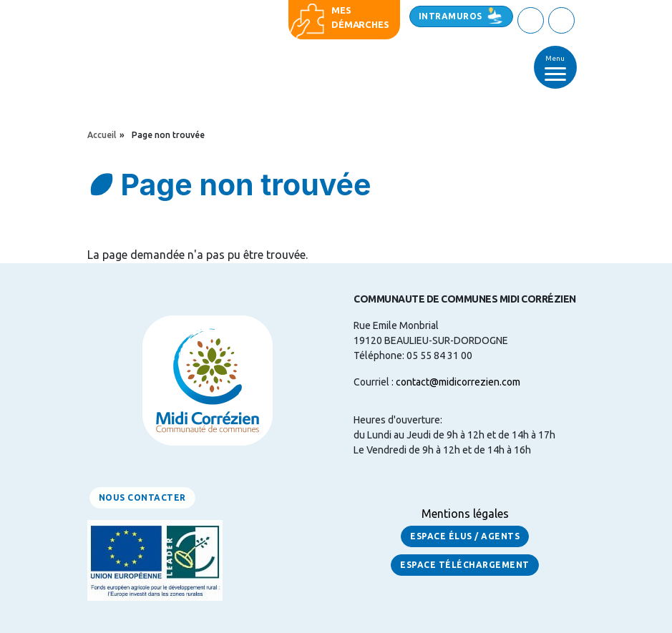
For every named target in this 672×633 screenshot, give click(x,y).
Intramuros (451, 16)
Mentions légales (465, 514)
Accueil (102, 135)
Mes (341, 10)
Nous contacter (142, 497)
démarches (360, 24)
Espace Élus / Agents (465, 536)
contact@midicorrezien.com (458, 382)
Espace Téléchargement (465, 565)
